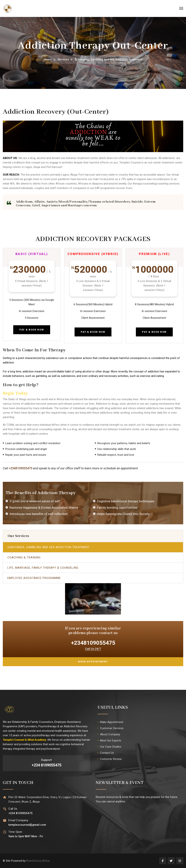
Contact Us (107, 753)
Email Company (18, 820)
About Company (110, 734)
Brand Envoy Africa (38, 861)
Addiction (102, 404)
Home (48, 59)
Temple (7, 740)
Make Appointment (112, 722)
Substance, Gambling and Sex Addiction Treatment (48, 547)
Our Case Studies (111, 747)
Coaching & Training (24, 557)
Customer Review (111, 759)
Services (63, 59)
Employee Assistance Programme (34, 578)
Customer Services (112, 728)
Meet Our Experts (111, 741)
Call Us (13, 809)
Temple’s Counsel (130, 163)
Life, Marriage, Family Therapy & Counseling (43, 568)
